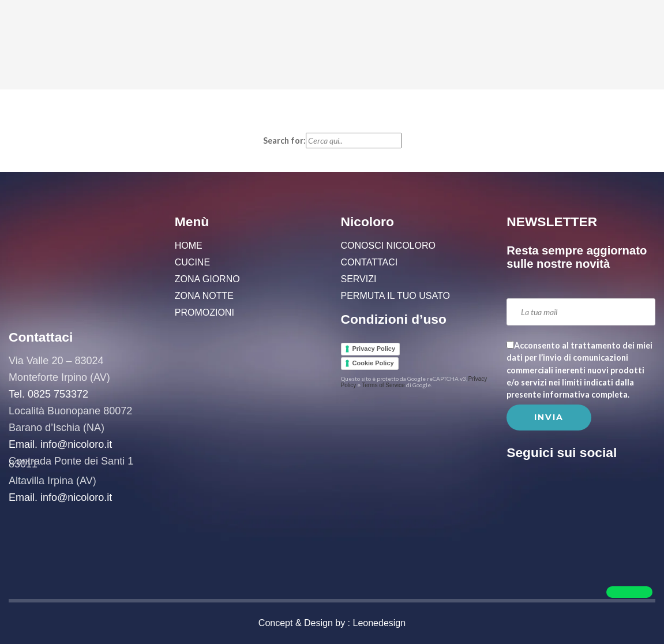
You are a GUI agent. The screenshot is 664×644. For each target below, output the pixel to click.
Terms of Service (383, 385)
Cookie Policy (373, 363)
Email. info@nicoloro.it (60, 444)
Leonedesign (380, 623)
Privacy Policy (374, 349)
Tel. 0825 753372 (48, 394)
